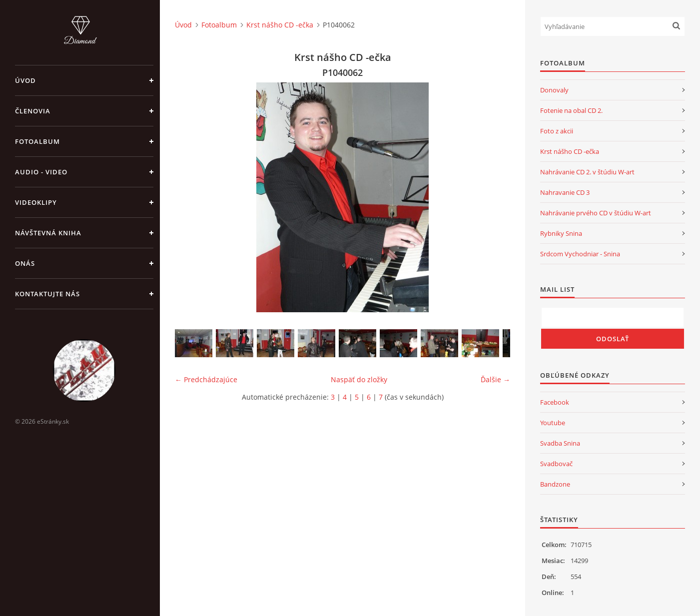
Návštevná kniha (48, 233)
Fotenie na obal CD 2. (571, 110)
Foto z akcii (557, 131)
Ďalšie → (495, 379)
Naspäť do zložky (359, 379)
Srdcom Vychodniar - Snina (580, 254)
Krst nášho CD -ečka (280, 25)
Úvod (25, 80)
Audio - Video (41, 172)
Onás (25, 263)
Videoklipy (36, 202)
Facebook (555, 402)
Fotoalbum (37, 141)
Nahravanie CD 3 (565, 192)
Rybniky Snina (561, 233)
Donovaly (554, 90)
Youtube (553, 423)
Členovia (33, 111)
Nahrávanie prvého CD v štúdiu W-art (596, 213)
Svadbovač (556, 464)
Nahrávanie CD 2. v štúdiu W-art (587, 172)
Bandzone (555, 484)
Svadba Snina (560, 443)
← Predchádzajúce (206, 379)
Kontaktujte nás (47, 294)
